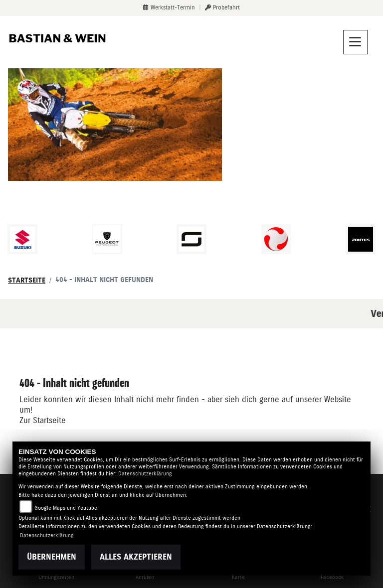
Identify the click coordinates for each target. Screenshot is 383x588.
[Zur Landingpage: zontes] (361, 239)
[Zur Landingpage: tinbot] (276, 239)
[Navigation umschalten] (356, 42)
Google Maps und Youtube (66, 508)
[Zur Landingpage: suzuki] (22, 239)
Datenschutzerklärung (145, 474)
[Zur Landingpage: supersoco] (191, 239)
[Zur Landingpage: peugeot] (107, 239)
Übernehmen (52, 557)
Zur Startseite (43, 420)
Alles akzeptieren (136, 557)
